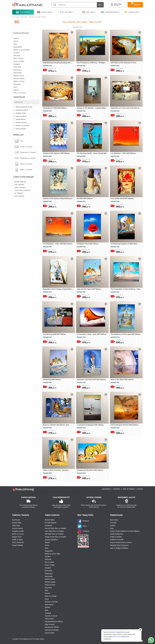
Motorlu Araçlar (50, 582)
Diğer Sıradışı (50, 624)
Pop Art (47, 593)
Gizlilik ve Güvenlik (117, 540)
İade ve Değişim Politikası (119, 548)
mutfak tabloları (21, 182)
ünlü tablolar (19, 196)
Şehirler (48, 607)
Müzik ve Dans (50, 585)
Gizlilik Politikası (117, 637)
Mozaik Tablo (17, 523)
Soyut (47, 599)
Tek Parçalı (16, 520)
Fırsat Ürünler (50, 633)
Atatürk (47, 542)
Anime (47, 545)
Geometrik (49, 571)
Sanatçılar (48, 526)
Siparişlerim (106, 489)
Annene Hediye (18, 528)
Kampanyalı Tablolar (52, 627)
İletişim (140, 489)
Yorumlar (113, 523)
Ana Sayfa (16, 17)
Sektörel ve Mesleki (52, 630)
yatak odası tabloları (23, 190)
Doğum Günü (17, 537)
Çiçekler (48, 557)
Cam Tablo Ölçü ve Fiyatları (55, 531)
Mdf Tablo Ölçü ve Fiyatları (54, 534)
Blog (112, 528)
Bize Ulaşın (114, 520)
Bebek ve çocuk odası (53, 554)
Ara (100, 5)
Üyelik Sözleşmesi (117, 534)
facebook (83, 521)
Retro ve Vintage (51, 596)
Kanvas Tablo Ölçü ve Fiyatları (56, 528)
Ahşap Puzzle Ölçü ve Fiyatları (56, 537)
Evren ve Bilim (50, 565)
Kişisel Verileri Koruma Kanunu (121, 542)
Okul (46, 590)
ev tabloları (19, 193)
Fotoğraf (48, 568)
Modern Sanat (50, 579)
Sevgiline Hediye (18, 531)
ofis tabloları (19, 185)
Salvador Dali (47, 66)
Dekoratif (48, 559)
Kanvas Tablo (50, 520)
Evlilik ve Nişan (17, 540)
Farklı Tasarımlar (18, 542)
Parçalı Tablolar (18, 545)
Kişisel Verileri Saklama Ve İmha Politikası (125, 531)
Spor (47, 610)
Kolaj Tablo (16, 526)
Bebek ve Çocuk (18, 534)
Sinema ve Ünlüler (51, 602)
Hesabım (117, 489)
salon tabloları (20, 187)
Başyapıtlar (49, 551)
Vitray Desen (49, 619)
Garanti (113, 526)
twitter (82, 526)
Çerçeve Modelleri (51, 540)
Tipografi (48, 613)
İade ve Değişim (129, 489)
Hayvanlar (48, 588)
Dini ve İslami (50, 562)
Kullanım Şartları (116, 537)
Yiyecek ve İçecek (51, 616)
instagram (84, 531)
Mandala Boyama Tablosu (54, 622)
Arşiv (47, 548)
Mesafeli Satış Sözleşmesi (119, 545)
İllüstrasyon (49, 574)
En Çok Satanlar (51, 523)
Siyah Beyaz (49, 605)
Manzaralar (49, 576)
